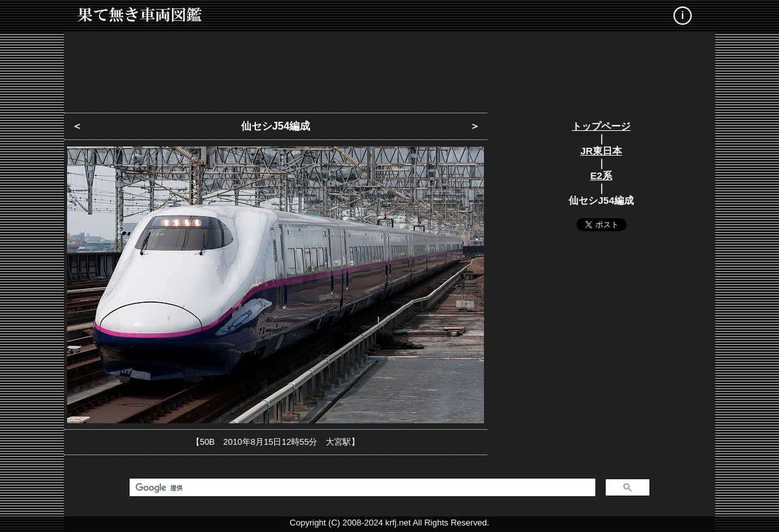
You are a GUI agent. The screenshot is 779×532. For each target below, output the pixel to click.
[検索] (361, 488)
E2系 (601, 175)
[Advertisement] (389, 68)
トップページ (601, 126)
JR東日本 (601, 151)
